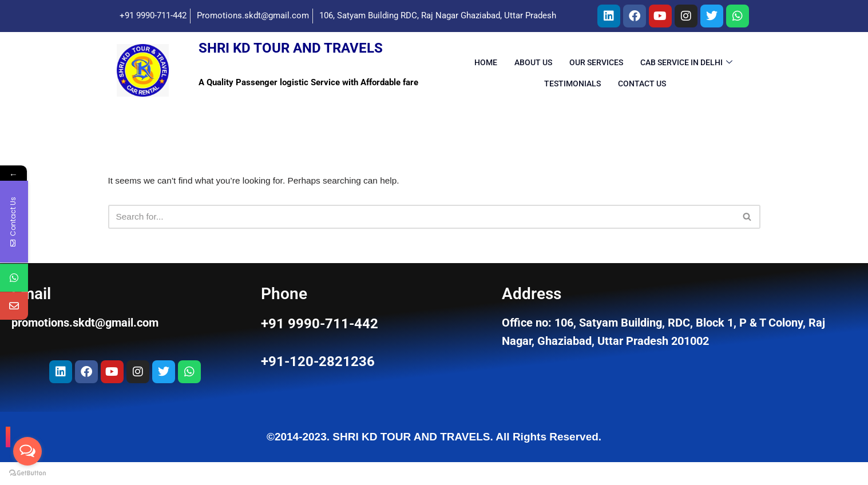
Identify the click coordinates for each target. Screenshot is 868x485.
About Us (533, 71)
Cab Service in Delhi (686, 71)
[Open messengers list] (27, 451)
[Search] (421, 228)
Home (486, 71)
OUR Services (596, 71)
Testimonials (572, 91)
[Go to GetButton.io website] (27, 473)
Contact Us (642, 91)
